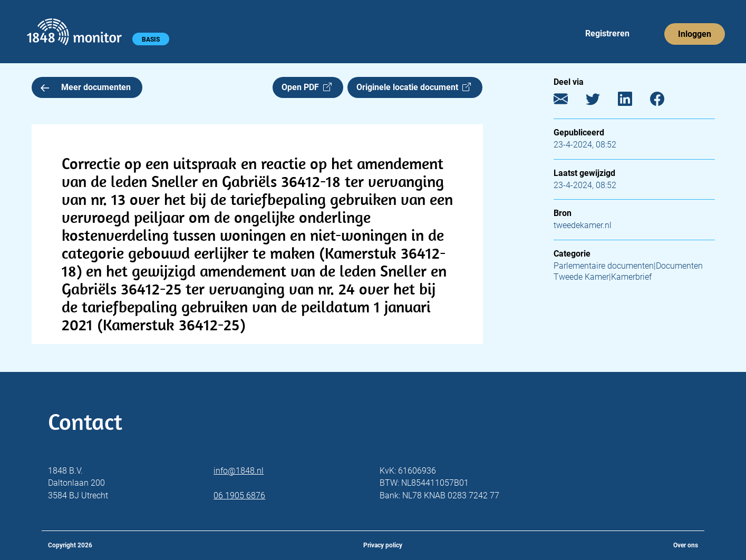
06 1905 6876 (239, 495)
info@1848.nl (239, 471)
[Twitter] (601, 101)
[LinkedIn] (633, 101)
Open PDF (307, 87)
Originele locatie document (414, 87)
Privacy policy (383, 545)
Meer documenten (86, 87)
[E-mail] (569, 101)
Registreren (607, 33)
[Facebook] (665, 101)
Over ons (686, 545)
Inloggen (695, 34)
